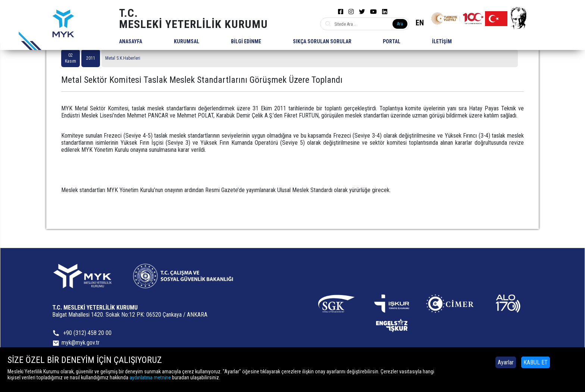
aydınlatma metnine (150, 377)
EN (420, 23)
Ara (400, 24)
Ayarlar (506, 362)
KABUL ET (536, 362)
